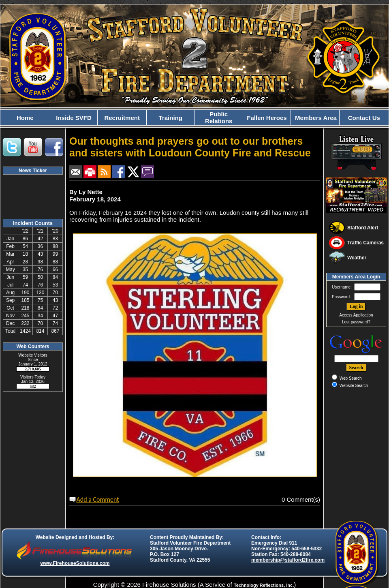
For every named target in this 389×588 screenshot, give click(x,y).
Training (171, 118)
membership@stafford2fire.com (288, 560)
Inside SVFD (74, 118)
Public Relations (219, 118)
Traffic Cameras (365, 243)
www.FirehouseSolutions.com (75, 563)
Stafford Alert (363, 228)
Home (25, 118)
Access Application (356, 315)
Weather (357, 258)
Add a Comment (98, 499)
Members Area (315, 118)
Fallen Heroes (267, 118)
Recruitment (122, 118)
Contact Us (364, 118)
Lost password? (356, 322)
